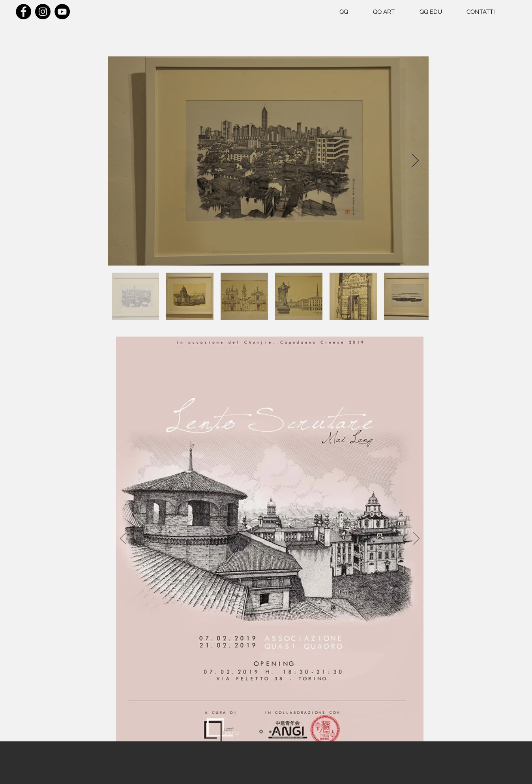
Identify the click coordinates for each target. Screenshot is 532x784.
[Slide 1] (261, 732)
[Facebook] (23, 12)
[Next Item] (415, 161)
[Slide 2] (270, 732)
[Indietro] (123, 539)
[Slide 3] (279, 732)
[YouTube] (62, 12)
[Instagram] (43, 12)
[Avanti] (416, 539)
